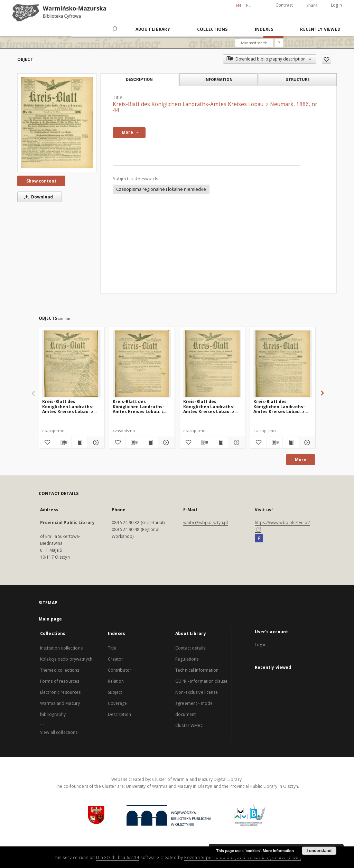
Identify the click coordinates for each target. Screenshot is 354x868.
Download (37, 197)
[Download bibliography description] (63, 442)
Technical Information (197, 670)
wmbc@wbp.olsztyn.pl (206, 522)
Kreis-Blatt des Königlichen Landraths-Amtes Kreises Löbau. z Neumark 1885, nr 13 (209, 406)
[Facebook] (259, 539)
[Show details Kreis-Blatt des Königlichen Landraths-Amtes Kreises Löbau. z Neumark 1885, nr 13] (236, 442)
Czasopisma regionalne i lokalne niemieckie (161, 189)
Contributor (120, 670)
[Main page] (114, 29)
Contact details (190, 648)
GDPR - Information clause (201, 681)
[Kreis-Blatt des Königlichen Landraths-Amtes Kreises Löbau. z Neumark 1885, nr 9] (142, 364)
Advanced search (254, 43)
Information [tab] (218, 79)
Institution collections (61, 648)
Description (119, 714)
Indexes (264, 29)
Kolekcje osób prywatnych (66, 659)
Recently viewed (320, 29)
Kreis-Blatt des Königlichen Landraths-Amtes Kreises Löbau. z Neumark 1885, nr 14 (279, 406)
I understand (319, 851)
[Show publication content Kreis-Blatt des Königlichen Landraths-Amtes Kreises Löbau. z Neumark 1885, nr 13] (220, 442)
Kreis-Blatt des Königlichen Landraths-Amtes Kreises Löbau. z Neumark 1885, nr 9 (138, 406)
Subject (115, 692)
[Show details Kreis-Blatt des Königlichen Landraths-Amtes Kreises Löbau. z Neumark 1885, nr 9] (165, 442)
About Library (153, 29)
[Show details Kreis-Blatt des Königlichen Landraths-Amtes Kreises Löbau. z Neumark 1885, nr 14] (306, 442)
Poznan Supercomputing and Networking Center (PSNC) (243, 857)
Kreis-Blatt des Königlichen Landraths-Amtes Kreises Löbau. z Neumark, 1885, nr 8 (68, 406)
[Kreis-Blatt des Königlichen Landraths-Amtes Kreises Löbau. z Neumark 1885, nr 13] (212, 364)
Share (312, 6)
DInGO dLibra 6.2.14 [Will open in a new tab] (118, 857)
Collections (212, 29)
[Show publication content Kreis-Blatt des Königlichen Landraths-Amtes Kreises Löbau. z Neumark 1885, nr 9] (150, 442)
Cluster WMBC (189, 725)
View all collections (59, 732)
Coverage (118, 703)
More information (278, 851)
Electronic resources (60, 692)
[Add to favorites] (327, 59)
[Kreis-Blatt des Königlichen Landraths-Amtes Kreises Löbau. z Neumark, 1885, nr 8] (71, 364)
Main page (50, 619)
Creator (116, 659)
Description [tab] (139, 80)
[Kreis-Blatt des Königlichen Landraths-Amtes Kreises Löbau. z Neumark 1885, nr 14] (283, 364)
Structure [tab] (298, 79)
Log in (261, 645)
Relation (116, 681)
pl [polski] (249, 5)
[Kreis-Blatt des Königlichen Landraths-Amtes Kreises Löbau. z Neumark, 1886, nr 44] (57, 123)
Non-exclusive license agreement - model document (197, 703)
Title (112, 648)
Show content (41, 181)
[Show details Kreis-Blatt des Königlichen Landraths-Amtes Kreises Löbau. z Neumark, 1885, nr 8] (95, 442)
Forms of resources (60, 681)
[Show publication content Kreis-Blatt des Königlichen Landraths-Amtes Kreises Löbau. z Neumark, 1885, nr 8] (80, 442)
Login (336, 5)
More (301, 460)
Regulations (187, 659)
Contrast (284, 5)
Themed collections (60, 670)
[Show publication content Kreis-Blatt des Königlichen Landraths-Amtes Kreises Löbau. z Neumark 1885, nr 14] (291, 442)
